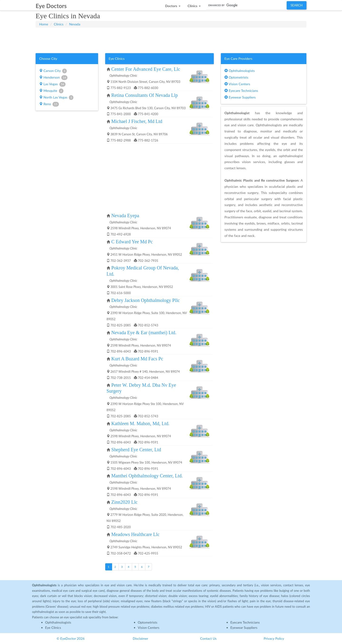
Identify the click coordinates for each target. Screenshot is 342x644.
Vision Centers (237, 84)
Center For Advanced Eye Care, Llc (146, 69)
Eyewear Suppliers (240, 97)
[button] (173, 5)
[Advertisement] (171, 39)
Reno (49, 104)
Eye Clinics (53, 628)
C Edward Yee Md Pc (132, 242)
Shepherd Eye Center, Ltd (136, 450)
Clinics (59, 24)
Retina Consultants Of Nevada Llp (145, 95)
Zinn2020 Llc (125, 502)
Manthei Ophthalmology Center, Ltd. (147, 476)
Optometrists (236, 77)
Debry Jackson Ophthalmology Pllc (146, 300)
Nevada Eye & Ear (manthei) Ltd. (144, 333)
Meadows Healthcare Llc (135, 534)
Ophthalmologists (240, 71)
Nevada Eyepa (125, 216)
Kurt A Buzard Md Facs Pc (137, 359)
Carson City (53, 71)
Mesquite (51, 91)
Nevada (75, 24)
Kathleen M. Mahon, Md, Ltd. (140, 423)
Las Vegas (52, 84)
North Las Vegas (56, 98)
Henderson (53, 78)
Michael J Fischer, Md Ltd (137, 121)
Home (44, 24)
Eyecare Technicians (241, 91)
